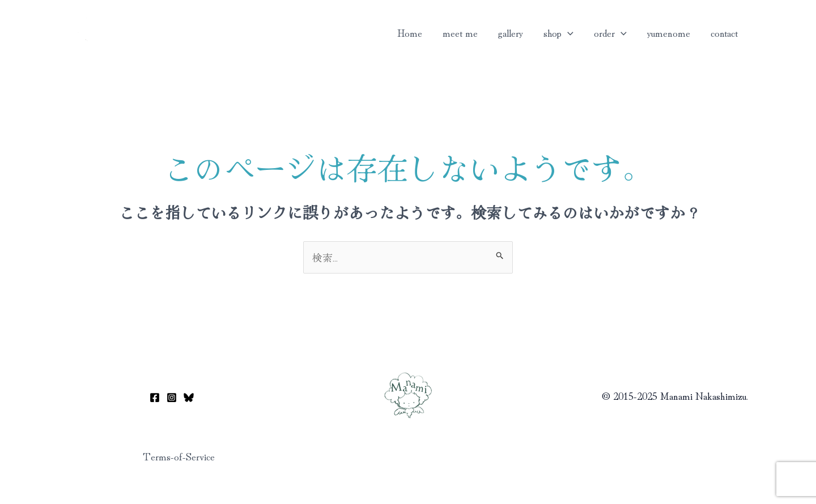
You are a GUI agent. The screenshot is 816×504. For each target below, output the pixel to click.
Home (410, 32)
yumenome (669, 32)
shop (558, 32)
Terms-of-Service (179, 456)
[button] (568, 32)
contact (724, 32)
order (610, 32)
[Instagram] (172, 398)
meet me (460, 32)
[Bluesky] (189, 398)
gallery (511, 32)
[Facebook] (155, 398)
